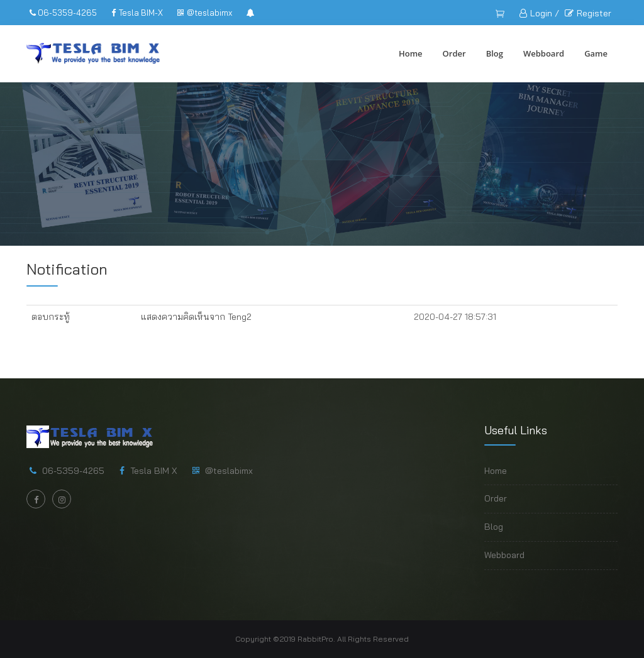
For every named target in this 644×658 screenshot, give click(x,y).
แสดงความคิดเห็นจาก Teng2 (196, 317)
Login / (539, 13)
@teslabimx (205, 13)
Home (411, 53)
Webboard (544, 53)
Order (454, 53)
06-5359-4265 (63, 13)
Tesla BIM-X (137, 13)
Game (596, 53)
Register (588, 13)
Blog (495, 53)
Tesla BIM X (154, 471)
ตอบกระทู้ (51, 317)
